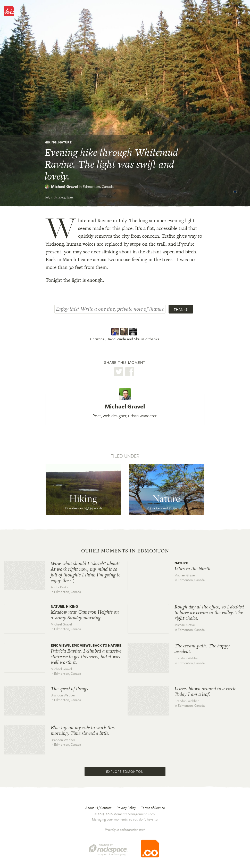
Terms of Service (153, 808)
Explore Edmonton (125, 771)
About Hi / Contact (98, 808)
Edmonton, (98, 186)
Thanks (181, 309)
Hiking (51, 142)
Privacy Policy (126, 808)
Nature (65, 142)
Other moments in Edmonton (125, 551)
